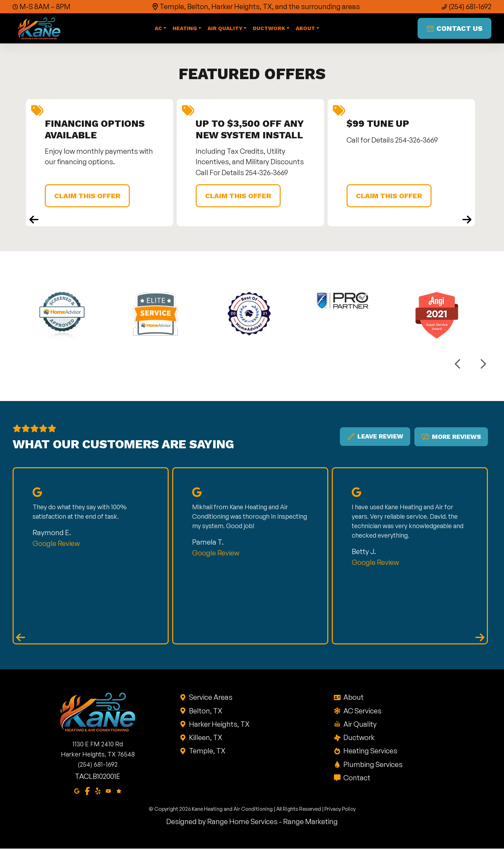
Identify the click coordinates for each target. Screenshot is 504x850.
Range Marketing (310, 823)
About (353, 698)
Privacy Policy (340, 810)
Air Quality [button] (225, 29)
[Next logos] (483, 365)
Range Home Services (242, 823)
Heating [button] (185, 29)
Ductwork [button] (270, 29)
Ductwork (358, 738)
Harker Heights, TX (219, 725)
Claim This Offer (88, 197)
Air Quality (359, 725)
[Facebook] (87, 792)
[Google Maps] (77, 792)
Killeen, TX (205, 738)
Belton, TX (205, 712)
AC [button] (159, 29)
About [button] (306, 29)
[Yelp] (98, 792)
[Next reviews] (480, 638)
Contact (356, 779)
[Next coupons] (467, 220)
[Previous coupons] (34, 220)
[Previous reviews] (21, 638)
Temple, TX (207, 752)
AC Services (362, 712)
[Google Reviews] (119, 792)
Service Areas (210, 698)
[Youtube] (108, 792)
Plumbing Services (372, 765)
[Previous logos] (458, 365)
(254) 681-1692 (470, 6)
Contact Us (454, 29)
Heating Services (370, 752)
